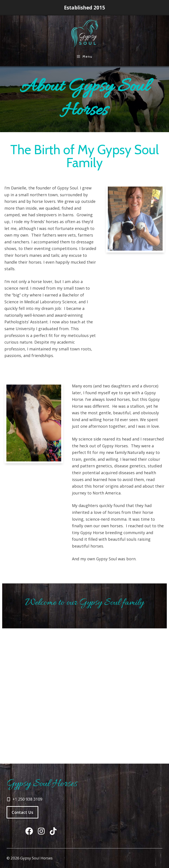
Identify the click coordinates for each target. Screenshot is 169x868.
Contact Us (22, 812)
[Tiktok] (29, 831)
